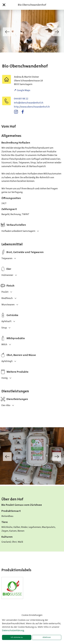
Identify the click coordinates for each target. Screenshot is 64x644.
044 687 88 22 (21, 99)
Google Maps (24, 90)
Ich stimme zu (17, 637)
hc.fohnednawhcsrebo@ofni (29, 103)
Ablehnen (47, 637)
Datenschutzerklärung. (13, 630)
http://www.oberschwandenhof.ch (32, 107)
